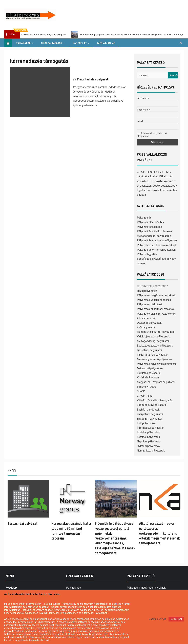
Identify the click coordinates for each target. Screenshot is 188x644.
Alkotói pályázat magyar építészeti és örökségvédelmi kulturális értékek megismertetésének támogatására (159, 533)
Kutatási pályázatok (148, 437)
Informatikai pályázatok (151, 428)
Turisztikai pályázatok (150, 350)
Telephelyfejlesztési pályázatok (156, 332)
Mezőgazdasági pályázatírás (154, 236)
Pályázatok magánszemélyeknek (156, 295)
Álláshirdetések (146, 318)
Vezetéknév (143, 110)
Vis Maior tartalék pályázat (90, 79)
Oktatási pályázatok (149, 446)
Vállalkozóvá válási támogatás (155, 400)
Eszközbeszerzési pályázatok (155, 346)
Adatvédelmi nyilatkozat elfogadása (152, 135)
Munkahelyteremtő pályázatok (155, 359)
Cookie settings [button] (157, 619)
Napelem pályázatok (149, 442)
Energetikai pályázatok (150, 414)
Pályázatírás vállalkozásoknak (155, 231)
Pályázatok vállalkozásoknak (154, 300)
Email (140, 121)
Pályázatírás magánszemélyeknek (157, 240)
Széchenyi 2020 (146, 387)
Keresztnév (143, 98)
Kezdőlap (11, 588)
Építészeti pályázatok (150, 419)
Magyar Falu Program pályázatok (156, 382)
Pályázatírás (144, 218)
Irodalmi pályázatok (148, 432)
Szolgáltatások (52, 43)
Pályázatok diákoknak (150, 304)
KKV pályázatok (146, 327)
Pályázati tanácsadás (149, 227)
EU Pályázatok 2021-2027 (152, 286)
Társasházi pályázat (23, 523)
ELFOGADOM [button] (176, 619)
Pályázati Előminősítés (150, 222)
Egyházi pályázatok (148, 410)
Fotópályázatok (146, 423)
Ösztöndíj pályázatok (149, 323)
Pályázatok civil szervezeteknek (156, 314)
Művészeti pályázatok (150, 368)
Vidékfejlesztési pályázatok (153, 337)
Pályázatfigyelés (147, 254)
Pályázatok (23, 43)
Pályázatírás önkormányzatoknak (156, 250)
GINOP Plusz (145, 396)
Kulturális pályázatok (149, 373)
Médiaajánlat (106, 43)
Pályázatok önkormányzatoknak (155, 309)
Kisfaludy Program (148, 378)
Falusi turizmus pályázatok (153, 355)
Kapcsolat (80, 43)
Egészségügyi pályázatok (152, 405)
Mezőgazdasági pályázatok (153, 341)
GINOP (141, 391)
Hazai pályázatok (147, 291)
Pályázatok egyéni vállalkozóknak (157, 364)
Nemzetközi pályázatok (151, 451)
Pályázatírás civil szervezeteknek (157, 245)
